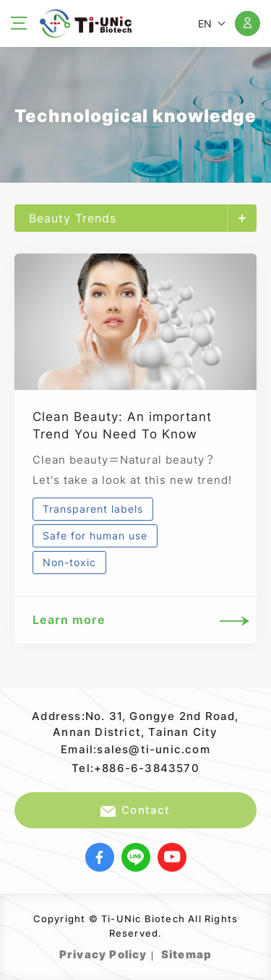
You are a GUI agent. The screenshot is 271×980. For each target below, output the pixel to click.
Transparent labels (93, 509)
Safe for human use (95, 535)
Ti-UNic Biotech (86, 23)
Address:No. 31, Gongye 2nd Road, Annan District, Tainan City (135, 724)
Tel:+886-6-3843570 (135, 768)
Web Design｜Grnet (214, 951)
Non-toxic (69, 562)
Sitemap (186, 954)
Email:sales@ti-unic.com (135, 749)
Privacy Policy (103, 954)
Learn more (135, 620)
